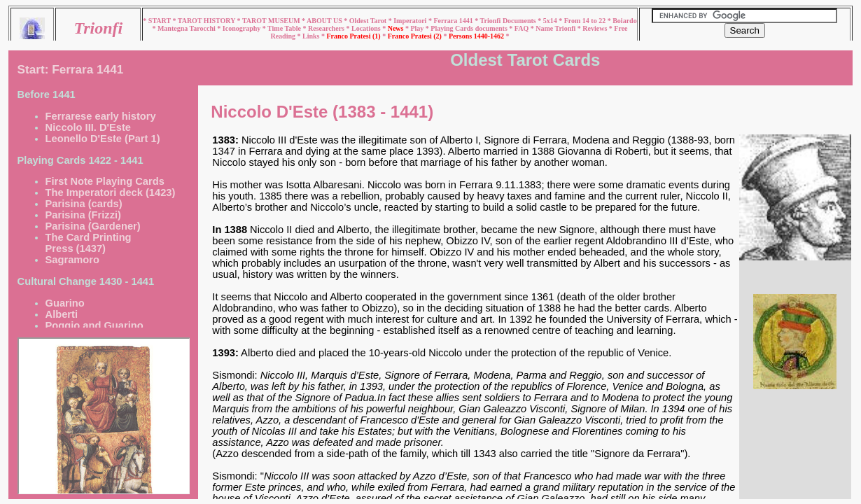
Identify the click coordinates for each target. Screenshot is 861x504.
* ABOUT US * (324, 21)
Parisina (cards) (84, 204)
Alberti (62, 314)
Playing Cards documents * (472, 28)
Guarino (65, 303)
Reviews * (598, 28)
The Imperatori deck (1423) (111, 192)
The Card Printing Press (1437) (89, 243)
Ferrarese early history (101, 116)
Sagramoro (72, 260)
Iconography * (245, 28)
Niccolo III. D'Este (88, 127)
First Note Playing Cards (105, 181)
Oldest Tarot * (371, 21)
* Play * (418, 28)
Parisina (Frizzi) (83, 215)
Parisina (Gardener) (93, 226)
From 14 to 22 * (589, 21)
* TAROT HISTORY (204, 21)
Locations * (370, 28)
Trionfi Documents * (512, 21)
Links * (314, 36)
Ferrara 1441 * (456, 21)
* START (157, 21)
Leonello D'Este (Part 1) (103, 139)
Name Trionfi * (559, 28)
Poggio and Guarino (94, 325)
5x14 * (554, 21)
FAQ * (525, 28)
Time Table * (288, 28)
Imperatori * (413, 21)
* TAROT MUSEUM (270, 21)
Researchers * (330, 28)
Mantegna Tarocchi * (190, 28)
